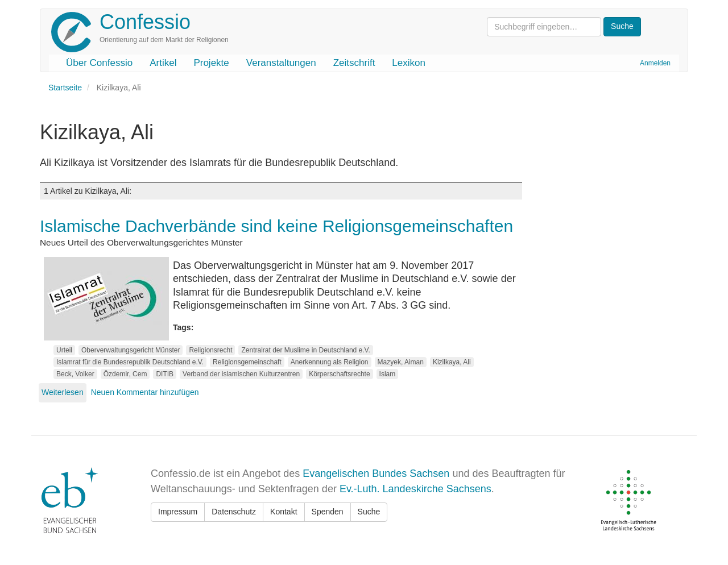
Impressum (178, 512)
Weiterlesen (63, 392)
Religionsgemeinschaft (247, 362)
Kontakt (284, 512)
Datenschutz (234, 512)
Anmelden (655, 63)
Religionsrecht (210, 350)
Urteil (64, 350)
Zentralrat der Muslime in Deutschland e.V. (305, 350)
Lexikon (409, 63)
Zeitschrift (354, 63)
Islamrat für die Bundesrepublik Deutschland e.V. (130, 362)
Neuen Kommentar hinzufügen (145, 392)
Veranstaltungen (281, 63)
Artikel (163, 63)
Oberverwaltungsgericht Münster (131, 350)
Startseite (65, 88)
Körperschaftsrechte (339, 374)
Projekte (211, 63)
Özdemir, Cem (125, 374)
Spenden (328, 512)
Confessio (145, 22)
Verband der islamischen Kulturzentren (241, 374)
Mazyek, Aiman (401, 362)
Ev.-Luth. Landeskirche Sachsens (415, 489)
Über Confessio (99, 63)
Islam (388, 374)
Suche (369, 512)
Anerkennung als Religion (330, 362)
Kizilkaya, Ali (452, 362)
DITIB (165, 374)
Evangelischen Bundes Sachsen (376, 473)
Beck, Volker (75, 374)
